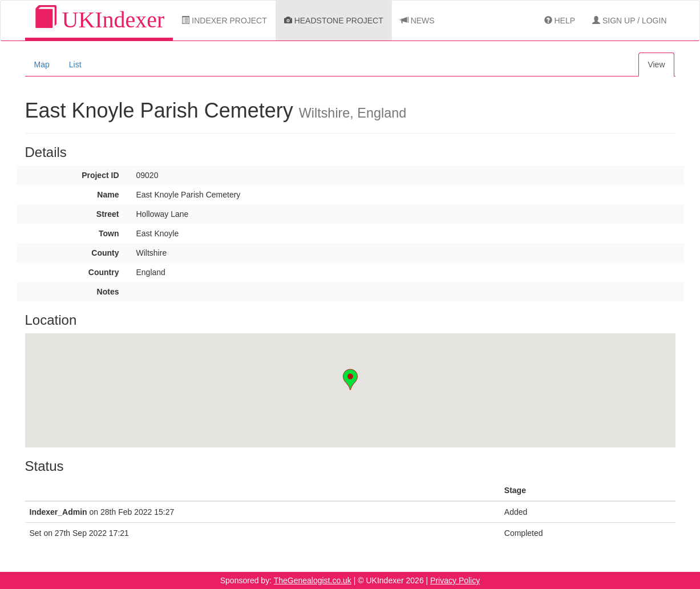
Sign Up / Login (629, 21)
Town (109, 233)
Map (42, 64)
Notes (108, 292)
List (75, 64)
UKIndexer (99, 19)
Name (108, 195)
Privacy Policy (455, 580)
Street (108, 214)
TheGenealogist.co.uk (313, 580)
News (418, 21)
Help (560, 21)
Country (104, 272)
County (105, 253)
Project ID (100, 175)
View (656, 64)
